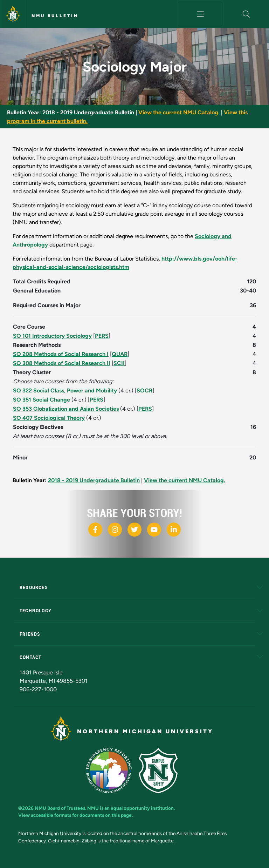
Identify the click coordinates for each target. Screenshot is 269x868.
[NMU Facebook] (95, 530)
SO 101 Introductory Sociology (52, 336)
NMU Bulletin (55, 16)
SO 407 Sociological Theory (49, 418)
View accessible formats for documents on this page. (75, 815)
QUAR (120, 354)
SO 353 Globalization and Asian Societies (66, 409)
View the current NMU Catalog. (179, 112)
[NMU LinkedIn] (174, 530)
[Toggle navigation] (201, 14)
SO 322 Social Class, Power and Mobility (65, 391)
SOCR (144, 391)
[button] (246, 14)
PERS (102, 336)
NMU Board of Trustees (60, 808)
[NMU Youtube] (154, 530)
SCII (119, 363)
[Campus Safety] (161, 770)
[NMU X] (134, 530)
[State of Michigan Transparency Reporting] (112, 770)
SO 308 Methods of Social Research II (62, 363)
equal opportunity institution (142, 808)
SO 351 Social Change (42, 400)
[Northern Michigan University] (13, 14)
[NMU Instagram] (115, 530)
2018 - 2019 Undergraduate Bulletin (88, 112)
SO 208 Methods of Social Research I (61, 354)
